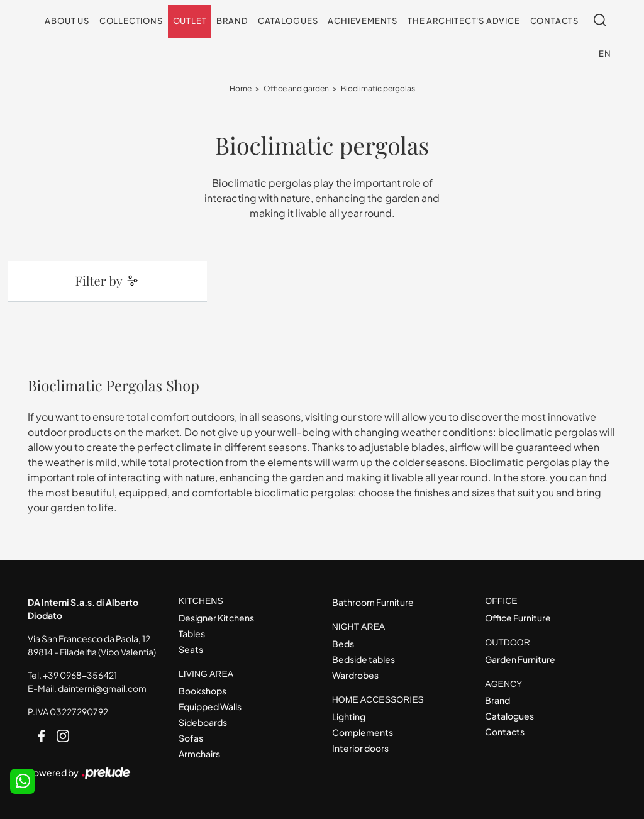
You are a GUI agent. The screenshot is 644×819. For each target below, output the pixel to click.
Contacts (554, 21)
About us (67, 21)
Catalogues (288, 21)
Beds (343, 643)
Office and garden (296, 88)
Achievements (363, 21)
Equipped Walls (210, 706)
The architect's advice (464, 21)
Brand (232, 21)
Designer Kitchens (216, 618)
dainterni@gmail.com (102, 688)
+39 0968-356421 (80, 675)
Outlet (190, 21)
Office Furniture (518, 618)
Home (241, 88)
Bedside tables (364, 659)
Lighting (349, 716)
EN (605, 53)
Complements (363, 732)
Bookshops (203, 691)
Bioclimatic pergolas (378, 88)
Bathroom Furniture (373, 602)
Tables (192, 633)
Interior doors (360, 748)
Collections (131, 21)
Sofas (191, 738)
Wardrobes (355, 675)
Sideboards (203, 722)
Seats (191, 649)
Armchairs (199, 754)
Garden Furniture (520, 659)
